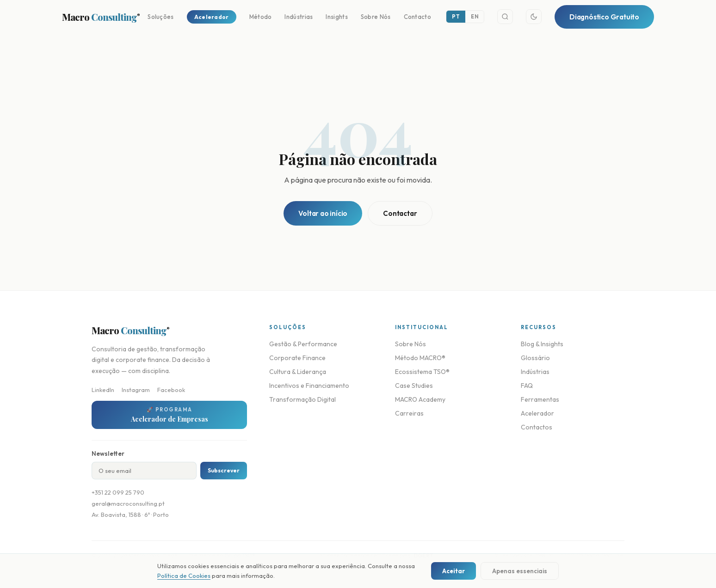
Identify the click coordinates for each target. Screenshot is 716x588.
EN (475, 17)
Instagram (136, 390)
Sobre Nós (376, 17)
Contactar (400, 213)
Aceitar (454, 571)
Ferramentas (540, 399)
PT (456, 17)
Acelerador (212, 17)
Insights (336, 17)
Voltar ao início (323, 213)
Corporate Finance (297, 358)
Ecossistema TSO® (422, 372)
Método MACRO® (420, 358)
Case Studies (414, 386)
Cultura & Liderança (298, 372)
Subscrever (224, 470)
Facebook (171, 390)
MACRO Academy (420, 399)
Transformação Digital (302, 399)
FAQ (527, 386)
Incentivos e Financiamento (309, 386)
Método (261, 17)
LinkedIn (103, 390)
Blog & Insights (542, 344)
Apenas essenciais (520, 571)
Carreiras (409, 413)
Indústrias (299, 17)
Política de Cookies (184, 576)
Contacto (417, 17)
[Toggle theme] (534, 17)
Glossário (535, 358)
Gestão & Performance (303, 344)
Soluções (160, 17)
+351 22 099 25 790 (118, 492)
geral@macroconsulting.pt (128, 503)
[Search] (505, 17)
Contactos (537, 427)
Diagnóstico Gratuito (604, 17)
